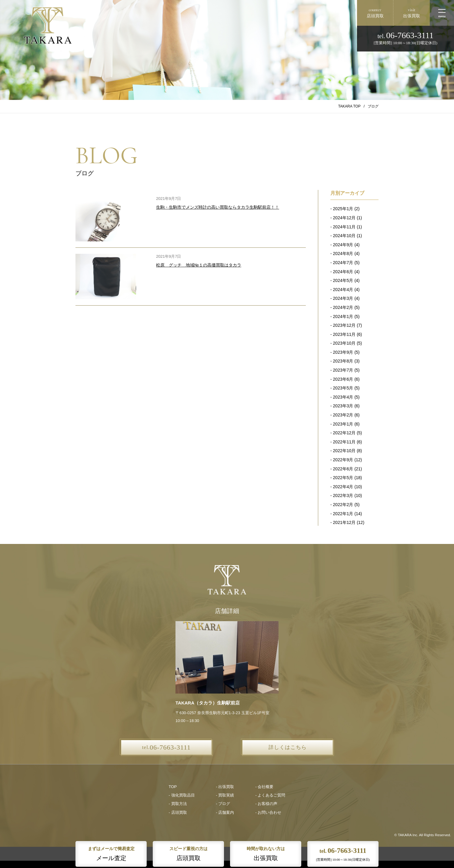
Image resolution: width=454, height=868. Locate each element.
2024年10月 (344, 236)
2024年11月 (344, 227)
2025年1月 (343, 209)
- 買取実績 (225, 795)
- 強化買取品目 (182, 795)
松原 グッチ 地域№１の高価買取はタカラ (199, 265)
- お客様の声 (266, 804)
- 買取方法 (178, 804)
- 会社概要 (264, 787)
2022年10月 (344, 451)
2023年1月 (343, 424)
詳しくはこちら (288, 747)
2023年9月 (343, 352)
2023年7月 (343, 370)
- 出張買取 (225, 787)
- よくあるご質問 (270, 795)
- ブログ (223, 804)
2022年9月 (343, 460)
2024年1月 (343, 316)
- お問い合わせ (268, 812)
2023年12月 (344, 325)
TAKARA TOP (349, 106)
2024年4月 (343, 290)
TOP (173, 787)
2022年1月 (343, 514)
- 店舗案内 (225, 812)
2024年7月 (343, 263)
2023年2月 (343, 415)
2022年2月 (343, 505)
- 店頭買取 (178, 812)
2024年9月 (343, 245)
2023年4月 (343, 397)
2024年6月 (343, 272)
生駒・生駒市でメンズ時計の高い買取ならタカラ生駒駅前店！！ (218, 207)
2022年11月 (344, 442)
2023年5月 (343, 388)
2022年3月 (343, 495)
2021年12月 (344, 522)
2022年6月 (343, 469)
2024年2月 (343, 307)
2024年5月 (343, 280)
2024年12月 (344, 218)
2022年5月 (343, 478)
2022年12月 (344, 433)
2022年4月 (343, 487)
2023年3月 (343, 406)
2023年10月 (344, 343)
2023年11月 (344, 334)
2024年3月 (343, 298)
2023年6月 (343, 379)
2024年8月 (343, 253)
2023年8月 (343, 361)
